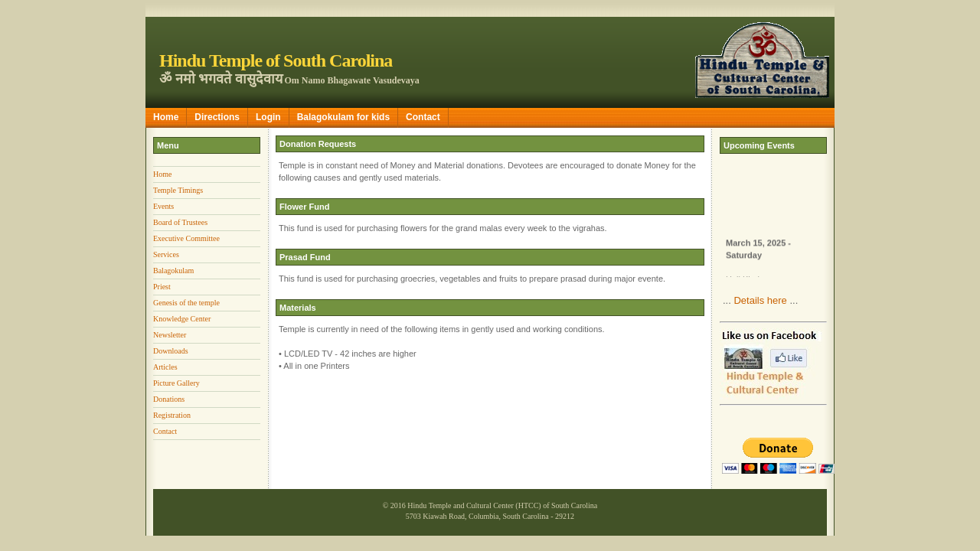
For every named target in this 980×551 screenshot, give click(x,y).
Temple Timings (178, 190)
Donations (169, 399)
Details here (760, 300)
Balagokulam (173, 271)
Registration (172, 415)
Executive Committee (186, 238)
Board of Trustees (180, 222)
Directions (217, 117)
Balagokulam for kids (343, 117)
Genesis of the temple (186, 303)
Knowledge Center (182, 319)
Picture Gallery (176, 383)
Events (163, 206)
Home (166, 117)
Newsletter (170, 335)
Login (268, 117)
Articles (165, 367)
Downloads (171, 351)
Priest (162, 287)
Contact (423, 117)
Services (166, 254)
